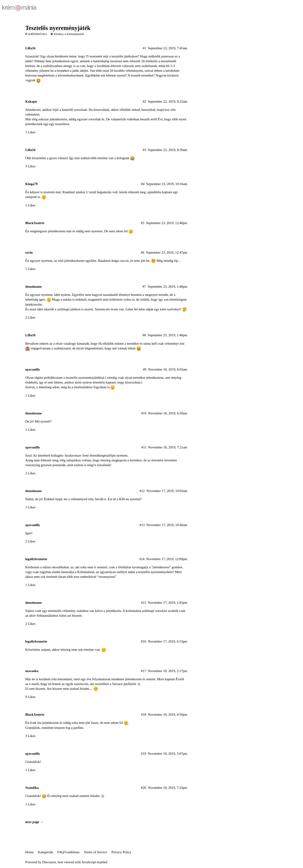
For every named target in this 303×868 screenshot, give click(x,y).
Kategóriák (45, 852)
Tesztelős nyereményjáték (58, 28)
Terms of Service (96, 852)
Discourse (49, 862)
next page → (34, 822)
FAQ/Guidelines (68, 852)
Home (29, 852)
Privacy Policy (121, 852)
